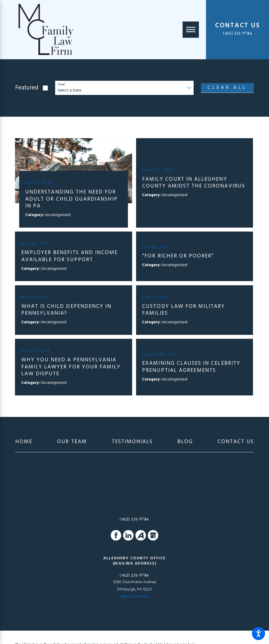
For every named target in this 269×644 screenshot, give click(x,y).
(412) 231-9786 (238, 33)
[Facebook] (116, 535)
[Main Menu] (191, 30)
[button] (258, 634)
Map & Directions (135, 597)
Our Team (72, 442)
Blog (185, 442)
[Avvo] (141, 535)
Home (24, 442)
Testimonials (132, 442)
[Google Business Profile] (153, 535)
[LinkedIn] (128, 535)
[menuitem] (24, 442)
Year (61, 85)
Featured (27, 88)
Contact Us (236, 442)
